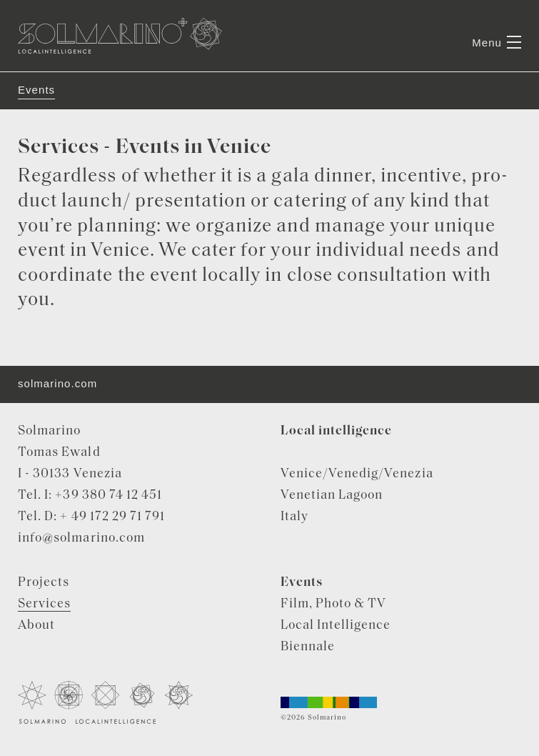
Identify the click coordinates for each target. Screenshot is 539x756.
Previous (40, 72)
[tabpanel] (269, 72)
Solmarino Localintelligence (120, 36)
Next (499, 72)
